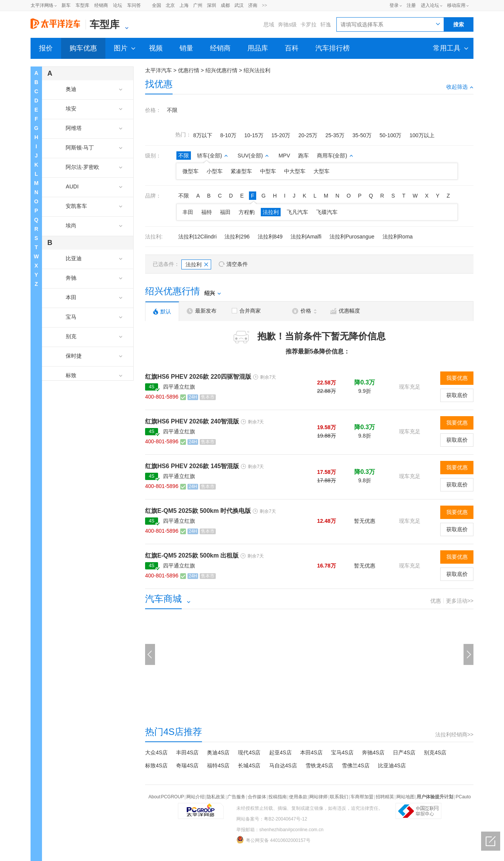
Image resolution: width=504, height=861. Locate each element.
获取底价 (457, 395)
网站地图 (405, 797)
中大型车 (295, 171)
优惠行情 (189, 70)
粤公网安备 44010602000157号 (273, 840)
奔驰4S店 (373, 752)
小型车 (215, 171)
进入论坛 (430, 5)
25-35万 (335, 135)
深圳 (212, 5)
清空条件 (237, 264)
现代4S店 (249, 752)
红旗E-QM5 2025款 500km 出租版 (192, 555)
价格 (304, 311)
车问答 (134, 5)
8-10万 (228, 135)
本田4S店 (311, 752)
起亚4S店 (280, 752)
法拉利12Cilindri (197, 237)
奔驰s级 (287, 24)
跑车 (304, 156)
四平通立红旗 (179, 387)
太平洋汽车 (158, 70)
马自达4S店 (283, 765)
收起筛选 (460, 87)
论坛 (118, 5)
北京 (170, 5)
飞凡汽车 (297, 212)
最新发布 (202, 311)
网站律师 (318, 797)
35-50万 (362, 135)
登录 (394, 5)
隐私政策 (216, 797)
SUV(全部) (253, 156)
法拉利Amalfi (306, 237)
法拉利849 (270, 237)
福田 (225, 212)
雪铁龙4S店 (319, 765)
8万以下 (203, 135)
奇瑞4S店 (187, 765)
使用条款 (298, 797)
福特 (207, 212)
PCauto (463, 797)
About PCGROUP (166, 797)
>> (265, 5)
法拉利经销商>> (454, 735)
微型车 (191, 171)
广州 (198, 5)
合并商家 (246, 311)
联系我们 (339, 797)
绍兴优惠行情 (221, 70)
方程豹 (247, 212)
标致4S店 (156, 765)
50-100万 (391, 135)
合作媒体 (257, 797)
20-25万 (308, 135)
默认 (162, 311)
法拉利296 (237, 237)
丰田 (188, 212)
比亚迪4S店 (392, 765)
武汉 (239, 5)
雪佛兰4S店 (356, 765)
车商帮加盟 (362, 797)
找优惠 (159, 84)
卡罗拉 (309, 24)
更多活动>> (460, 601)
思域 (269, 24)
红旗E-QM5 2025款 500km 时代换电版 (198, 511)
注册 (411, 5)
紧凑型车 (241, 171)
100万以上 (422, 135)
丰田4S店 (187, 752)
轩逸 (326, 24)
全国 (157, 5)
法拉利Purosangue (352, 237)
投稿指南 (278, 797)
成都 (225, 5)
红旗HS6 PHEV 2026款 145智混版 (192, 466)
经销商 (101, 5)
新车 (66, 5)
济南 (253, 5)
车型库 (82, 5)
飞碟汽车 (327, 212)
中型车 (268, 171)
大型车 (321, 171)
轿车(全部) (212, 156)
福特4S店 (218, 765)
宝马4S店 (342, 752)
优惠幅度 (345, 311)
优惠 (436, 601)
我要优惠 (457, 378)
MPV (284, 156)
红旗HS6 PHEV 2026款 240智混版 (192, 421)
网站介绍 (195, 797)
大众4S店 (156, 752)
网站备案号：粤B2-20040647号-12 (272, 819)
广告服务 (236, 797)
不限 (172, 110)
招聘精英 (385, 797)
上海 (184, 5)
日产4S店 (404, 752)
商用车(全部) (335, 156)
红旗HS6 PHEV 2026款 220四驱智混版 (198, 377)
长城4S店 (249, 765)
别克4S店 (435, 752)
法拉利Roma (398, 237)
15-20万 (281, 135)
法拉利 (271, 212)
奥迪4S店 (218, 752)
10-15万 (254, 135)
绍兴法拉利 (257, 70)
